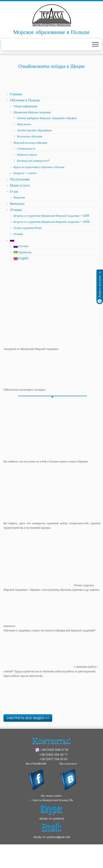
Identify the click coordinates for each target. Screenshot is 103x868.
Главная (16, 94)
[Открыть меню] (95, 45)
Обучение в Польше (25, 100)
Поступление (20, 179)
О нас (14, 191)
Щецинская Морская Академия (32, 112)
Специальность (26, 148)
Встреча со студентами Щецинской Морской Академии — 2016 (51, 216)
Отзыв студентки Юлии (28, 228)
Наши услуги (20, 185)
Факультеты (24, 124)
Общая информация (25, 106)
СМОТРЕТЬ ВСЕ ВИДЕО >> (28, 718)
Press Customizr (36, 862)
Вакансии (19, 197)
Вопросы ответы (27, 155)
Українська (22, 252)
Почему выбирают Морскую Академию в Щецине (47, 118)
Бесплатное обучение (30, 136)
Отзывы (16, 210)
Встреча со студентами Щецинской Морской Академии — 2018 (51, 222)
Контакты (17, 203)
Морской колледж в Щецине (30, 143)
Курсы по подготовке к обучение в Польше (39, 167)
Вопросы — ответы (25, 173)
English (21, 258)
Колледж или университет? (33, 161)
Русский (21, 246)
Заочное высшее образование (34, 130)
